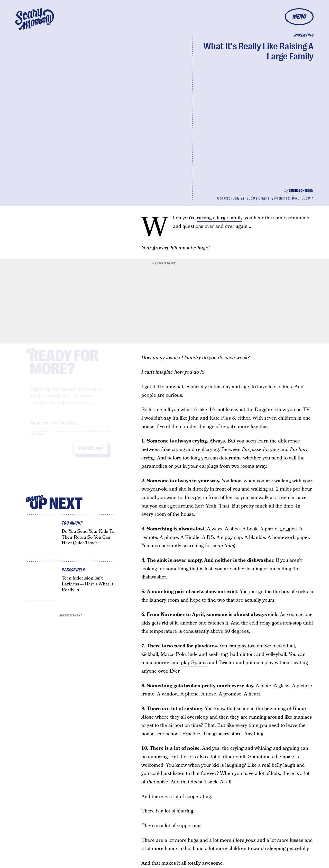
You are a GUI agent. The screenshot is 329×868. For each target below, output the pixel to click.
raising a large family (220, 218)
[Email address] (71, 427)
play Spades (194, 663)
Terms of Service (96, 436)
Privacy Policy (38, 439)
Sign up (86, 453)
